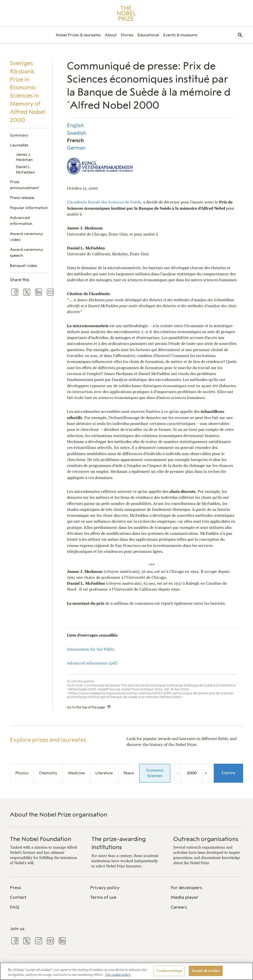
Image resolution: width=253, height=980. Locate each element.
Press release (22, 198)
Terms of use (103, 897)
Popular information (29, 208)
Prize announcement (24, 185)
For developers (186, 888)
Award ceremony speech (26, 252)
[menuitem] (78, 35)
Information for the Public (91, 649)
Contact (18, 897)
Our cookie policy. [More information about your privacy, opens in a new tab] (118, 975)
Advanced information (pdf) (92, 663)
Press (15, 888)
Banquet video (24, 266)
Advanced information (21, 221)
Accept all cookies (206, 971)
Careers (179, 907)
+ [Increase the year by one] (206, 773)
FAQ (15, 907)
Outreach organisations (206, 839)
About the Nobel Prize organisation (59, 814)
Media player (185, 897)
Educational (148, 35)
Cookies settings (169, 971)
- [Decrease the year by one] (178, 773)
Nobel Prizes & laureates (78, 35)
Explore (228, 773)
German (76, 148)
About (111, 35)
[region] (126, 971)
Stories (127, 35)
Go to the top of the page (86, 707)
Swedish (76, 133)
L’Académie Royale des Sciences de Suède (104, 202)
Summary (19, 135)
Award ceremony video (26, 237)
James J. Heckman (24, 157)
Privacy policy (105, 888)
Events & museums (180, 35)
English (75, 125)
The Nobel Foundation (41, 839)
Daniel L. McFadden (25, 170)
